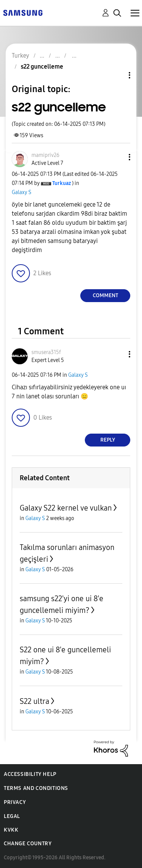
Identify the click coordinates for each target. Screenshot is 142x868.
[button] (117, 157)
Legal (12, 816)
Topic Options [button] (117, 75)
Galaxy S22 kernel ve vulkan (66, 508)
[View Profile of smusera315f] (46, 352)
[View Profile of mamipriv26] (45, 155)
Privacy (15, 802)
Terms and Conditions (36, 788)
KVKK (11, 830)
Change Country (28, 844)
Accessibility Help (30, 774)
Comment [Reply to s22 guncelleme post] (105, 295)
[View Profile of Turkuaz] (62, 183)
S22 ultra (34, 701)
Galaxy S (22, 192)
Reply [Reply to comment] (108, 440)
